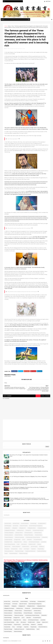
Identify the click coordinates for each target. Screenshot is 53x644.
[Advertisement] (27, 431)
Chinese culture (19, 534)
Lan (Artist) (44, 544)
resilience (42, 548)
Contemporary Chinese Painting (33, 539)
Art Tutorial (16, 527)
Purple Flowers (26, 548)
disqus (42, 397)
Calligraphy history (42, 530)
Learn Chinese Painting (10, 546)
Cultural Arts (45, 539)
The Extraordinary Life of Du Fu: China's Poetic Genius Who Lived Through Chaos (29, 462)
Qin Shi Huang (34, 548)
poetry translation (17, 548)
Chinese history (38, 534)
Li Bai (18, 546)
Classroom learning (20, 539)
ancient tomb (16, 525)
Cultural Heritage (9, 541)
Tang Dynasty (41, 550)
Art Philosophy (8, 527)
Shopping (7, 550)
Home (6, 27)
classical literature (9, 539)
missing (39, 546)
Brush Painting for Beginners (36, 527)
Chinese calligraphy (9, 534)
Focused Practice (38, 541)
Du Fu (24, 541)
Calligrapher (8, 530)
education (30, 541)
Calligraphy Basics (32, 530)
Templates (20, 642)
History (10, 27)
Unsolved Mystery (14, 555)
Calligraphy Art (23, 530)
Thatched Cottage (20, 553)
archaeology (34, 525)
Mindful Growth (32, 546)
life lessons (24, 546)
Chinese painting (19, 537)
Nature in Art (8, 548)
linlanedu (9, 642)
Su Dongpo (27, 550)
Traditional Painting (42, 553)
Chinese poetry (39, 537)
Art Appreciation (42, 525)
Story (13, 27)
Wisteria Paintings (24, 555)
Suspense (34, 550)
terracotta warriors (9, 553)
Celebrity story (21, 532)
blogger (37, 397)
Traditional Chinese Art (31, 553)
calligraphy (15, 530)
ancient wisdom (25, 525)
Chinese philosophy (29, 537)
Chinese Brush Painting (38, 532)
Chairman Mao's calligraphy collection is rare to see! (22, 494)
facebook (47, 397)
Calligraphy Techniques (10, 532)
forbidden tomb (9, 544)
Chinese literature (9, 537)
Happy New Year (18, 544)
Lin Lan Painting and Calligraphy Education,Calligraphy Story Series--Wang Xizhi (29, 478)
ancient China (8, 525)
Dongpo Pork (18, 541)
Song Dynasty (15, 550)
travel (6, 555)
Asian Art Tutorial (24, 527)
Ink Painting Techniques (34, 544)
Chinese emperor (29, 534)
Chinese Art (29, 532)
